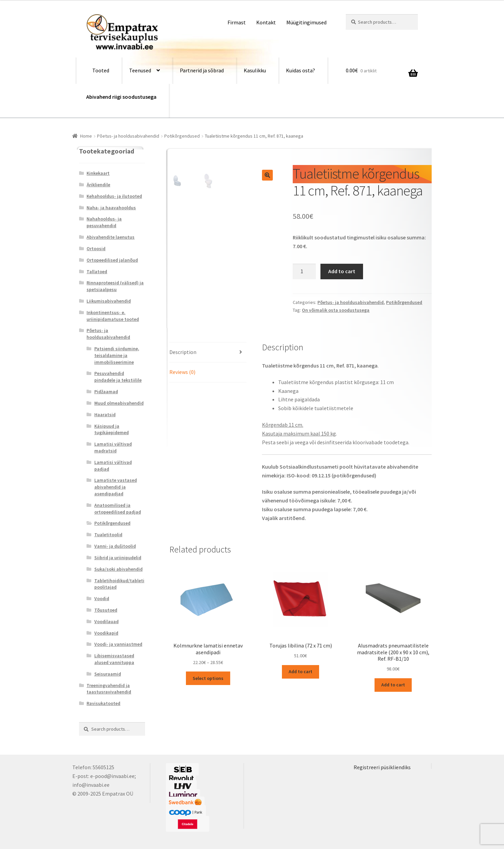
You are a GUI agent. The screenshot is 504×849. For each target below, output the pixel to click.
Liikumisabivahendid (109, 301)
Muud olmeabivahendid (119, 403)
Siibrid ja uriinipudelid (118, 558)
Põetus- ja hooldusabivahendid (128, 136)
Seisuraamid (108, 674)
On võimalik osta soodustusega (336, 310)
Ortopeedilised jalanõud (112, 260)
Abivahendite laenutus (111, 237)
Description (183, 352)
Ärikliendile (98, 185)
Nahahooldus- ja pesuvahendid (104, 222)
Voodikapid (106, 633)
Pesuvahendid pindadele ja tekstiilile (118, 377)
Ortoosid (96, 249)
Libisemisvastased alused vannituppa (114, 659)
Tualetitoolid (108, 535)
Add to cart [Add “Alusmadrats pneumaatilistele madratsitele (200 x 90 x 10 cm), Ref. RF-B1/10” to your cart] (393, 685)
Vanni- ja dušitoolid (115, 546)
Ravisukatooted (103, 703)
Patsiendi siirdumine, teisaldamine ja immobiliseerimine (117, 355)
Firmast (237, 22)
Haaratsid (105, 415)
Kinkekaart (98, 173)
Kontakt (266, 22)
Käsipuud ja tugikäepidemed (112, 429)
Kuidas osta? (301, 70)
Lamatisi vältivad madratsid (113, 447)
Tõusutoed (106, 610)
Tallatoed (97, 272)
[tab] (208, 352)
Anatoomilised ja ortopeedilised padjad (118, 509)
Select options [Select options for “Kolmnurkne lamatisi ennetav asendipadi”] (208, 678)
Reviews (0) (182, 372)
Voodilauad (106, 621)
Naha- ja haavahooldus (111, 208)
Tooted (101, 70)
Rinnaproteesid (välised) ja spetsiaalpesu (115, 286)
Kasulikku (255, 70)
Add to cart (342, 271)
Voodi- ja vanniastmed (118, 644)
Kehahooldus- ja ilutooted (114, 196)
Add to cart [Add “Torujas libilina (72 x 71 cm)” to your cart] (301, 671)
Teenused (140, 70)
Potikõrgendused (182, 136)
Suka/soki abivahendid (118, 569)
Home (86, 136)
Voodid (102, 598)
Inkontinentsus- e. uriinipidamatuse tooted (113, 316)
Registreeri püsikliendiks (382, 767)
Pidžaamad (106, 392)
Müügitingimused (306, 22)
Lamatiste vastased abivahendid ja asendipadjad (116, 487)
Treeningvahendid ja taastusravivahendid (109, 689)
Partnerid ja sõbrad (202, 70)
